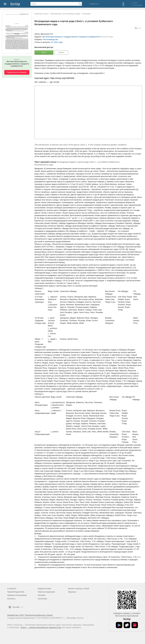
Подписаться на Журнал (17, 72)
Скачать (61, 52)
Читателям (42, 599)
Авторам (41, 595)
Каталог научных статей (79, 589)
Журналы (72, 592)
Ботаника (87, 14)
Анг (140, 28)
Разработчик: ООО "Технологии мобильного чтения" (30, 615)
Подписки (94, 4)
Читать (44, 52)
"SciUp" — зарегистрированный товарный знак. (41, 627)
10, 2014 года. (57, 42)
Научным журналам (46, 592)
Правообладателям (16, 592)
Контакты (11, 599)
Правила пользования (17, 595)
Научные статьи (41, 14)
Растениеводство (50, 39)
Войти (135, 3)
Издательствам (44, 589)
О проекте (12, 589)
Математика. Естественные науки (65, 14)
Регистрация (137, 5)
